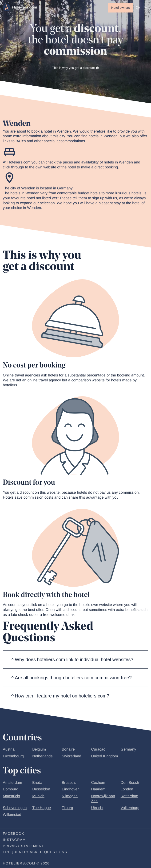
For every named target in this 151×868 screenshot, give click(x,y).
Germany (128, 750)
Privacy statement (23, 847)
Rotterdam (129, 797)
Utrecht (97, 809)
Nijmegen (70, 797)
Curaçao (98, 750)
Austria (9, 750)
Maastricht (12, 797)
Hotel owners (121, 8)
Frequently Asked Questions (35, 853)
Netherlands (42, 757)
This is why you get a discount (76, 68)
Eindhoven (71, 790)
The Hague (42, 809)
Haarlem (98, 790)
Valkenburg (130, 809)
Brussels (69, 784)
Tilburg (67, 809)
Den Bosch (130, 784)
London (127, 790)
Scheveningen (15, 809)
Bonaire (68, 750)
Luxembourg (13, 757)
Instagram (14, 841)
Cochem (98, 784)
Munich (38, 797)
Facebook (14, 835)
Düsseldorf (41, 790)
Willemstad (12, 816)
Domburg (11, 790)
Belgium (39, 750)
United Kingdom (105, 757)
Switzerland (71, 757)
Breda (37, 784)
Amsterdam (12, 784)
